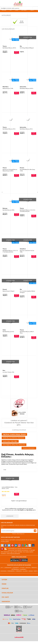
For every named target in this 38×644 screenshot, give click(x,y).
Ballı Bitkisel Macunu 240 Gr (9, 48)
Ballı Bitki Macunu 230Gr (9, 210)
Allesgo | (26, 571)
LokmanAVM (10, 516)
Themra (5, 46)
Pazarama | (23, 569)
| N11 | (2, 568)
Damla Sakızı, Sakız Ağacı (10, 441)
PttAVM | (23, 568)
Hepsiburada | (16, 569)
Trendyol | (35, 568)
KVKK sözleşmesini (8, 534)
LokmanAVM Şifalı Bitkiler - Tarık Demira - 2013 (10, 488)
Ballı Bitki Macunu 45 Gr (8, 332)
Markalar (4, 10)
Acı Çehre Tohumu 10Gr (8, 372)
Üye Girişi (29, 510)
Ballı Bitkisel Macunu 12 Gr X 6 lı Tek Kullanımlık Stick (28, 211)
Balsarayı (5, 208)
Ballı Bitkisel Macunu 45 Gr (26, 129)
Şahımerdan (23, 87)
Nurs (4, 370)
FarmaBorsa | (12, 571)
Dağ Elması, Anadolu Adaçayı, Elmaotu (14, 434)
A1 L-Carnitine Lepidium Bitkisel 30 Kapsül (27, 292)
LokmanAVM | (8, 568)
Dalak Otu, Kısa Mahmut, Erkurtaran (13, 438)
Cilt (11, 10)
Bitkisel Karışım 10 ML (8, 88)
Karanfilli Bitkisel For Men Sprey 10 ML (27, 170)
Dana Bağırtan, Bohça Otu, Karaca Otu (14, 445)
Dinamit (22, 168)
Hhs (21, 46)
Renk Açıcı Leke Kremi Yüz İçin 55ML (27, 251)
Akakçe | (31, 571)
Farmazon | (19, 571)
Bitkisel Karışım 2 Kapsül (8, 291)
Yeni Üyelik (20, 510)
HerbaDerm (23, 249)
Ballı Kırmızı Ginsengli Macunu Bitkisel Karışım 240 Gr (10, 170)
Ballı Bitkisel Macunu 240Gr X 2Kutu (27, 332)
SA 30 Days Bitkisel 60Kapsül (27, 48)
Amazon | (28, 568)
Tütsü (16, 10)
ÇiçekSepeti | (16, 568)
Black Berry (6, 87)
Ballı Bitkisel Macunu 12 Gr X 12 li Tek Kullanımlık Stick (10, 251)
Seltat (4, 330)
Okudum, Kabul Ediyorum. (13, 534)
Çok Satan (24, 10)
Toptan (32, 10)
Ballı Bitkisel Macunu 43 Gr (9, 129)
